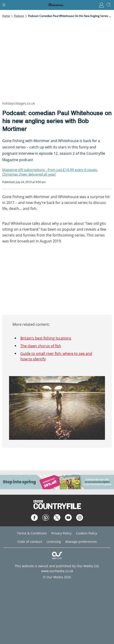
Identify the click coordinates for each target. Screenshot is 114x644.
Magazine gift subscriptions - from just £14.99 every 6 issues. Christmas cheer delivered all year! (50, 172)
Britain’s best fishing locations (46, 338)
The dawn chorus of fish (41, 346)
